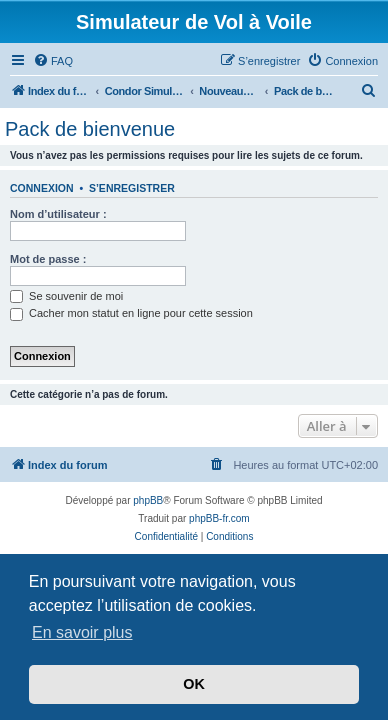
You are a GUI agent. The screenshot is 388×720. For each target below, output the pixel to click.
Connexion (42, 188)
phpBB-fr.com (219, 518)
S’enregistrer (132, 188)
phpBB (148, 500)
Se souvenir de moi (66, 296)
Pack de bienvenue (90, 129)
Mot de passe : (48, 259)
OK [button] (194, 684)
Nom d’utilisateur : (58, 214)
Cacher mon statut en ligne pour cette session (131, 313)
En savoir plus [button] (82, 632)
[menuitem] (53, 61)
